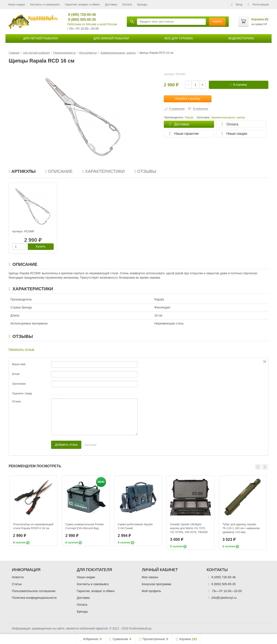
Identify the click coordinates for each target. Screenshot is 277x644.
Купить (41, 246)
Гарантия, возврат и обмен (82, 4)
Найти (217, 21)
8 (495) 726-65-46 (80, 15)
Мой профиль (151, 591)
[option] (33, 511)
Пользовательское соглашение (34, 591)
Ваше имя (19, 364)
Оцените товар (22, 393)
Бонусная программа (156, 584)
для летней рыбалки (41, 38)
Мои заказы (150, 577)
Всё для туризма (179, 38)
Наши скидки (16, 4)
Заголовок (19, 384)
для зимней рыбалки (111, 38)
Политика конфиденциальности (34, 598)
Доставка (111, 4)
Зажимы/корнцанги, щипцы (228, 117)
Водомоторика (241, 38)
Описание (59, 171)
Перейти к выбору (188, 99)
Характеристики (104, 171)
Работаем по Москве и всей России (92, 24)
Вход (237, 5)
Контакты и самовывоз (45, 4)
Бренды (142, 4)
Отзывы (145, 171)
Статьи (17, 584)
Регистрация (258, 5)
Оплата (127, 4)
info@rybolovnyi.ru (224, 598)
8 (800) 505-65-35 (80, 20)
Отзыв (16, 401)
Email (16, 374)
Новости (18, 577)
